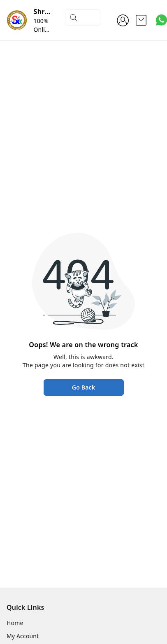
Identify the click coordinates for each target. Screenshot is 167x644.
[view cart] (141, 20)
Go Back (83, 387)
